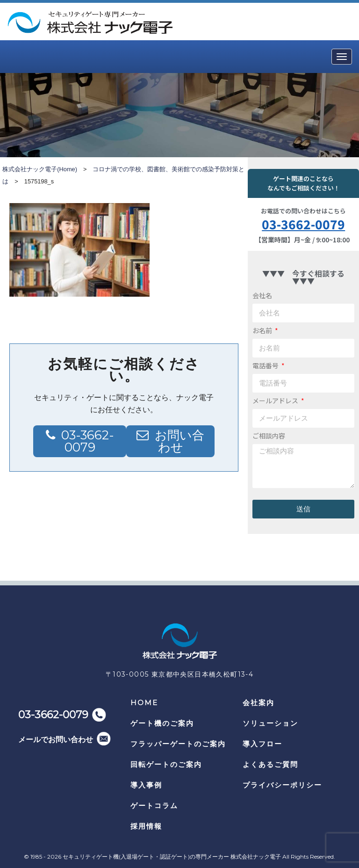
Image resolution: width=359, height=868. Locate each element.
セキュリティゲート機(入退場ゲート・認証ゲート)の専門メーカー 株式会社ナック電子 (172, 857)
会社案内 (258, 703)
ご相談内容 (269, 436)
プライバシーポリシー (282, 785)
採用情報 (146, 826)
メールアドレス (276, 401)
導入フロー (262, 744)
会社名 (262, 295)
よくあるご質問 (270, 764)
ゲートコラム (154, 806)
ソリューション (270, 723)
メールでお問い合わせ (56, 740)
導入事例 (146, 785)
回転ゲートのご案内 (166, 764)
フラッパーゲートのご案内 (178, 744)
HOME (144, 703)
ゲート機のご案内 (162, 723)
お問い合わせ (179, 441)
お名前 (263, 330)
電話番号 (266, 365)
